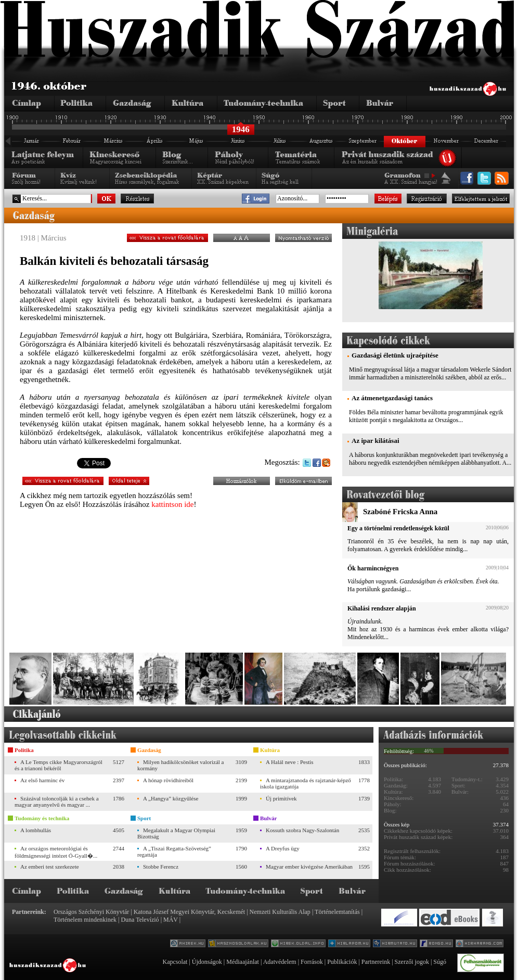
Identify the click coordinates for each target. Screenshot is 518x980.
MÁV (171, 920)
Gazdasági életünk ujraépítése (395, 355)
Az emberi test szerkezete (50, 867)
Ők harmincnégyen (373, 568)
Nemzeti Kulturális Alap (280, 912)
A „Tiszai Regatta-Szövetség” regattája (174, 851)
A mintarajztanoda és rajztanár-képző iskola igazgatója (306, 783)
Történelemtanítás (337, 912)
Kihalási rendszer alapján (382, 608)
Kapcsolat (175, 962)
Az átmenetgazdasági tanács (392, 398)
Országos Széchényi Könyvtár (91, 912)
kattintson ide (172, 504)
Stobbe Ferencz (161, 867)
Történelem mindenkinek (85, 920)
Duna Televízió (140, 920)
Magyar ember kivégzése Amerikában (309, 867)
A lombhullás (36, 830)
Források (312, 962)
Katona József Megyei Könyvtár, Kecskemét (189, 912)
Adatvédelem (280, 962)
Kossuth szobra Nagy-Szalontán (302, 830)
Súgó (440, 962)
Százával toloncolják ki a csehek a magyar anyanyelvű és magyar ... (57, 801)
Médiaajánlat (243, 962)
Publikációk (342, 962)
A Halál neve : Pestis (290, 762)
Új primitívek (281, 798)
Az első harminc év (42, 780)
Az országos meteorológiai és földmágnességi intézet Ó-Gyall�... (56, 852)
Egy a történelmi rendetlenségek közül (398, 528)
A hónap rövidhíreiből (168, 780)
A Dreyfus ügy (283, 848)
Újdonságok (207, 962)
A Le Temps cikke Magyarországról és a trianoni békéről (59, 765)
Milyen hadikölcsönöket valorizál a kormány (180, 765)
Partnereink (376, 962)
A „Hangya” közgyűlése (171, 798)
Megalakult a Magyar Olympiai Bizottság (176, 833)
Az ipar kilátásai (375, 441)
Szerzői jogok (412, 962)
